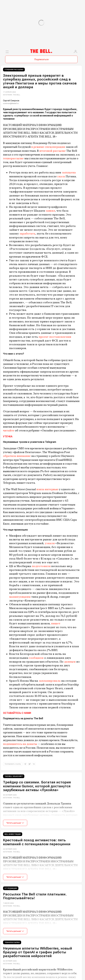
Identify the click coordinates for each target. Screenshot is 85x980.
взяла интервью (47, 489)
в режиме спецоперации (48, 147)
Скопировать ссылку (13, 764)
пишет (55, 623)
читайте (9, 430)
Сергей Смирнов (11, 101)
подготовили (41, 566)
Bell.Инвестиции (13, 834)
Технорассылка (12, 942)
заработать (27, 234)
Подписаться (41, 59)
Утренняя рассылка (14, 70)
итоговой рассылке (53, 151)
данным (70, 662)
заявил (50, 211)
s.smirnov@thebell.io (11, 103)
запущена (69, 172)
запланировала (49, 681)
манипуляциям (20, 597)
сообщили (36, 658)
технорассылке (13, 158)
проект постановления (55, 337)
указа (61, 176)
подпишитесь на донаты (20, 744)
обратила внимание (17, 456)
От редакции (11, 888)
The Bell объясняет (14, 776)
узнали (50, 543)
